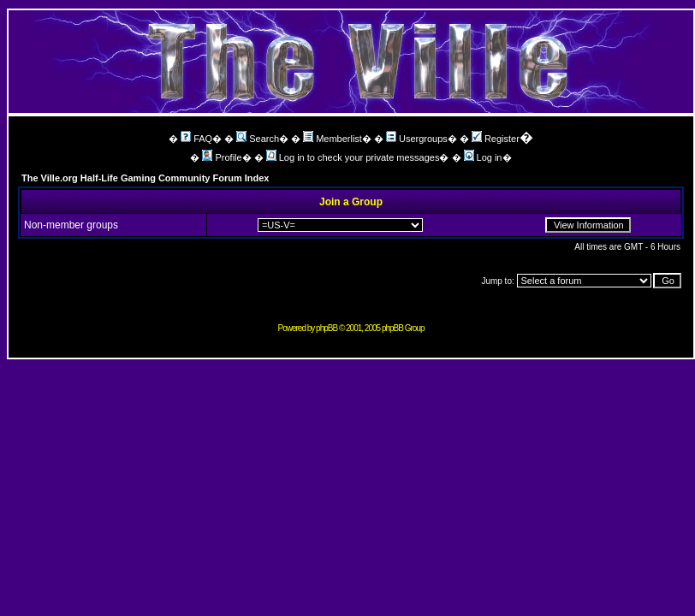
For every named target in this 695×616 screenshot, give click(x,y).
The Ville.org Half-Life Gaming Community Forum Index (146, 178)
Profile (222, 157)
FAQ (196, 139)
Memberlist (333, 139)
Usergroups (417, 139)
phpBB (327, 328)
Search (258, 139)
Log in (483, 157)
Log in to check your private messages (353, 157)
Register (496, 139)
